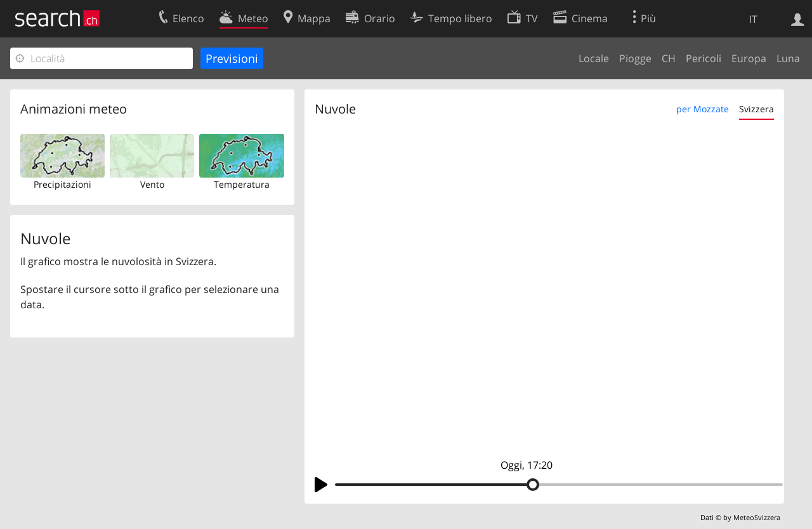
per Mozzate (703, 109)
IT (753, 19)
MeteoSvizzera (757, 517)
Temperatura (242, 184)
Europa (749, 58)
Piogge (635, 58)
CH (669, 58)
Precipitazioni (62, 184)
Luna (788, 58)
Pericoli (704, 58)
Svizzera (756, 109)
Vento (152, 184)
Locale (594, 58)
